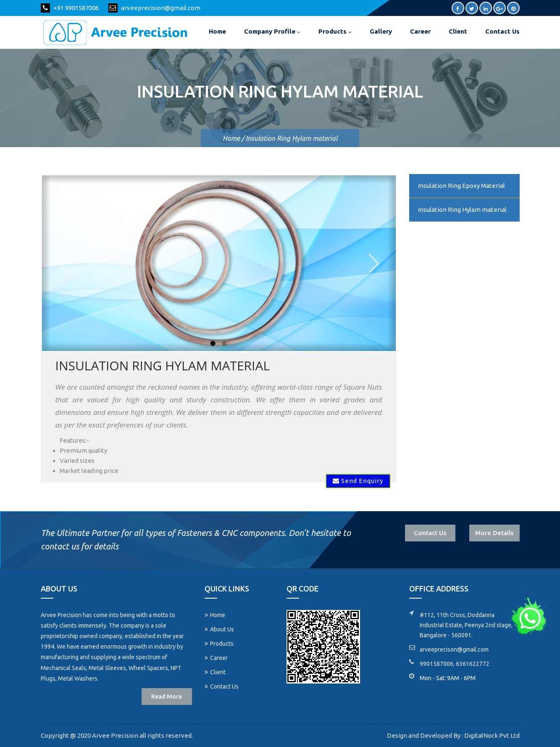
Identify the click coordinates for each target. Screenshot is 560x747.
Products (335, 31)
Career (420, 31)
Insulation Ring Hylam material (462, 210)
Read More (167, 697)
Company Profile (272, 31)
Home (217, 31)
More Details (494, 533)
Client (458, 31)
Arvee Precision (114, 735)
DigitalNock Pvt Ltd (491, 735)
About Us (219, 629)
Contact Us (502, 31)
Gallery (381, 31)
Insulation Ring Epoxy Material (461, 186)
